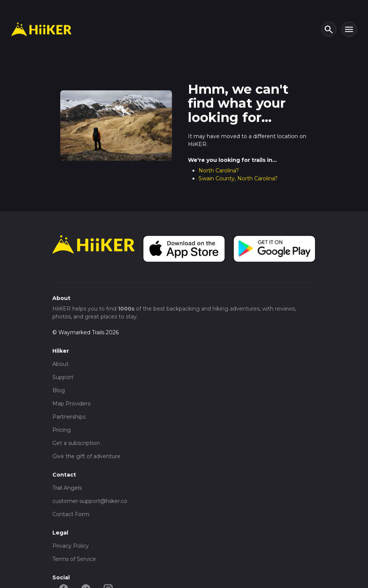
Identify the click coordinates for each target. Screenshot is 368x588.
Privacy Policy (71, 546)
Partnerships (69, 417)
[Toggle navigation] (349, 29)
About (60, 364)
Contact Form (71, 514)
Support (63, 377)
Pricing (62, 430)
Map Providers (71, 404)
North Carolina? (219, 171)
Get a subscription (76, 443)
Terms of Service (74, 559)
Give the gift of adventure (86, 456)
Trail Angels (67, 488)
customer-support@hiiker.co (90, 501)
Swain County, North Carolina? (238, 178)
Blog (59, 390)
